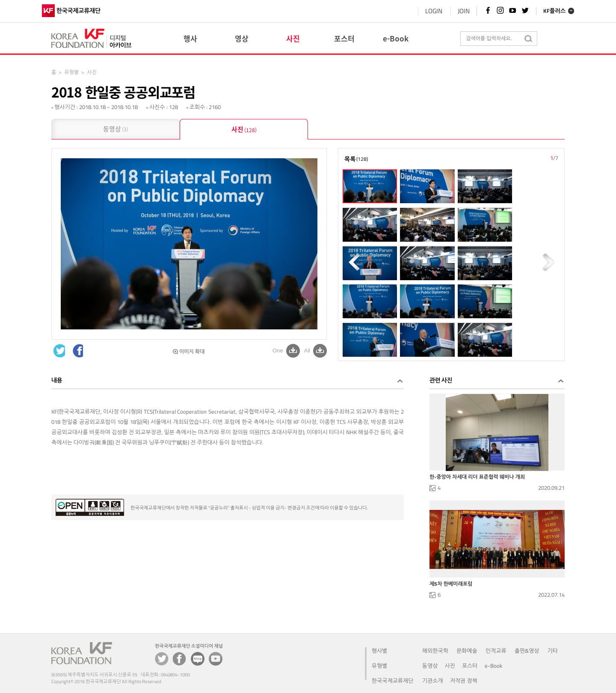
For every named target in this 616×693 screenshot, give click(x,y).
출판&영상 (527, 651)
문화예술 (467, 651)
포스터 (470, 666)
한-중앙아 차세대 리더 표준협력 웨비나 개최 (477, 477)
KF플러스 (544, 11)
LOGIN (422, 11)
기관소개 (433, 681)
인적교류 (496, 651)
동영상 (116, 130)
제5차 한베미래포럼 (451, 584)
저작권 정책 (464, 681)
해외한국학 (435, 651)
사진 (244, 130)
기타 (553, 651)
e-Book (493, 666)
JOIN (452, 11)
